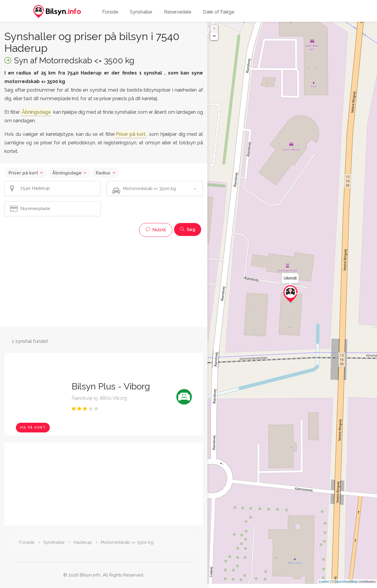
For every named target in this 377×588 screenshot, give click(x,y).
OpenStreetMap (346, 586)
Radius (103, 173)
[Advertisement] (104, 281)
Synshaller (141, 12)
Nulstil (156, 230)
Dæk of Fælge (219, 12)
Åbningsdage (67, 173)
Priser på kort (23, 173)
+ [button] (214, 29)
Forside (110, 12)
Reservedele (178, 12)
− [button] (214, 36)
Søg (188, 229)
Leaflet (324, 586)
